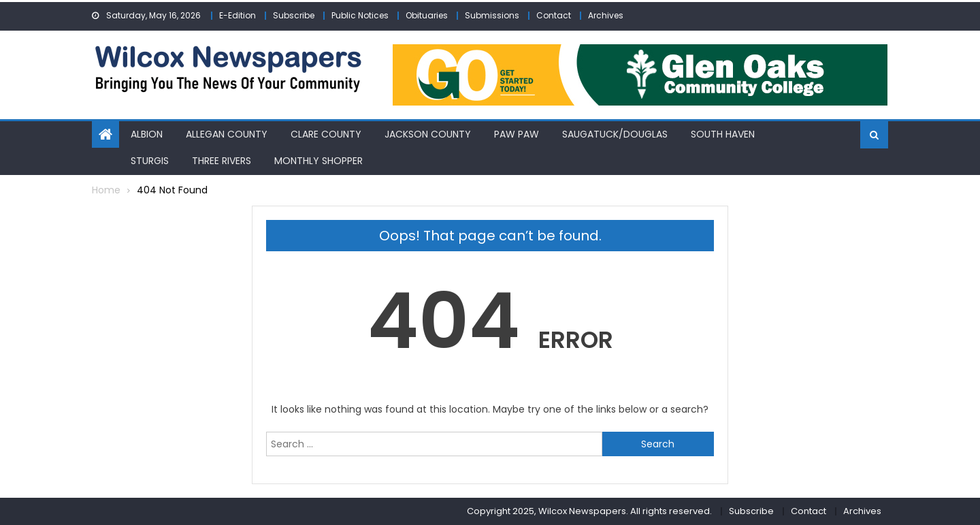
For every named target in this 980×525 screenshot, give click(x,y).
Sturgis (150, 161)
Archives (606, 15)
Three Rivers (222, 161)
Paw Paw (517, 134)
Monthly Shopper (318, 161)
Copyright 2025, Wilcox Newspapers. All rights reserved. (589, 511)
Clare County (326, 134)
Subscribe (294, 15)
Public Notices (360, 15)
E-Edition (238, 15)
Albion (147, 134)
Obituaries (427, 15)
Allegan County (227, 134)
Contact (554, 15)
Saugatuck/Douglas (615, 134)
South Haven (723, 134)
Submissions (492, 15)
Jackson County (428, 134)
